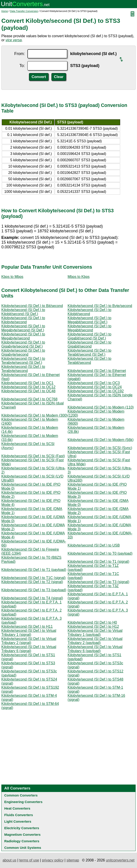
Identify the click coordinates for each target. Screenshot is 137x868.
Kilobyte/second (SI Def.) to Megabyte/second (23, 336)
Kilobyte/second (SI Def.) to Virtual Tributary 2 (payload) (95, 641)
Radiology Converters (22, 841)
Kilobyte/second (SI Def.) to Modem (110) (101, 407)
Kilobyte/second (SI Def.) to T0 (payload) (100, 553)
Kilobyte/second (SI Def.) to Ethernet (97, 371)
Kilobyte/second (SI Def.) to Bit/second (32, 306)
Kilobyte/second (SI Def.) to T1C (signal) (33, 578)
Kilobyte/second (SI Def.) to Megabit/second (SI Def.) (89, 320)
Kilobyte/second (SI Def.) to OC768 (29, 399)
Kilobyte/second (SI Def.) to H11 (27, 627)
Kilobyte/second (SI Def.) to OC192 (96, 391)
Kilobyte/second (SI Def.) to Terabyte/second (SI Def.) (23, 361)
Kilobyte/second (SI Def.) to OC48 (28, 391)
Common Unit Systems (23, 848)
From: (19, 54)
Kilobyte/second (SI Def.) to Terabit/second (89, 361)
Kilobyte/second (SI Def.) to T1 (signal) (98, 562)
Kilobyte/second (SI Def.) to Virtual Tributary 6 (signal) (29, 649)
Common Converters (21, 795)
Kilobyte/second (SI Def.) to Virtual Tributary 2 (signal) (29, 641)
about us (9, 860)
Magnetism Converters (22, 835)
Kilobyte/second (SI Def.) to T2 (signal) (32, 582)
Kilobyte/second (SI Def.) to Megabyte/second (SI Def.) (23, 328)
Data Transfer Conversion (24, 11)
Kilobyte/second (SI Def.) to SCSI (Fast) (33, 456)
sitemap (73, 860)
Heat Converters (17, 808)
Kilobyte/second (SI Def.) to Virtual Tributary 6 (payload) (95, 649)
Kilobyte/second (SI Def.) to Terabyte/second (23, 369)
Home (5, 11)
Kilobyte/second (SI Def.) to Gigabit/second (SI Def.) (89, 336)
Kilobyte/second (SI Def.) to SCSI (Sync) (100, 448)
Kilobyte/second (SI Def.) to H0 (92, 622)
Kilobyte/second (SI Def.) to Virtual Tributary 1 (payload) (95, 633)
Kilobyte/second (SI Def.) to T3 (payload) (34, 590)
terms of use (29, 860)
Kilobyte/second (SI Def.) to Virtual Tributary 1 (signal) (29, 633)
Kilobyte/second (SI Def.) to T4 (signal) (32, 598)
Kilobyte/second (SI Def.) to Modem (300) (34, 415)
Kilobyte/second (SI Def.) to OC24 (95, 387)
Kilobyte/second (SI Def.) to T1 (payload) (34, 570)
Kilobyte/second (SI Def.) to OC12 (28, 387)
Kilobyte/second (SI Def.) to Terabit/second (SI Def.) (89, 352)
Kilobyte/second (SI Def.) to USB (94, 545)
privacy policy (53, 860)
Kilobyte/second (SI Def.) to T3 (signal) (98, 582)
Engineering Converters (23, 802)
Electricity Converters (22, 828)
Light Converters (18, 821)
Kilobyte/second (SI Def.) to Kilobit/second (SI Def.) (23, 312)
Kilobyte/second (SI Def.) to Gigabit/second (89, 344)
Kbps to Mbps (12, 277)
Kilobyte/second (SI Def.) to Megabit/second (89, 328)
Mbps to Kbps (79, 277)
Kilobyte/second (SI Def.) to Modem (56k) (101, 440)
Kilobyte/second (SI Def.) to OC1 (27, 383)
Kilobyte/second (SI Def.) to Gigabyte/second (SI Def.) (23, 344)
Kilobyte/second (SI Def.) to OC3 (94, 383)
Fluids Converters (19, 815)
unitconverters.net (120, 860)
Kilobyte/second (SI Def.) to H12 (93, 627)
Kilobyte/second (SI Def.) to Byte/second (100, 306)
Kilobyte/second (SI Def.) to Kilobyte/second (23, 320)
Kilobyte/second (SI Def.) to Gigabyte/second (23, 352)
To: (22, 66)
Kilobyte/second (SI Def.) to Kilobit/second (89, 312)
